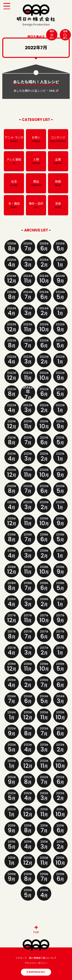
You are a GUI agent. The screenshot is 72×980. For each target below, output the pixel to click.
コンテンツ (58, 139)
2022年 (28, 392)
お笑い (36, 139)
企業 (58, 161)
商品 (36, 183)
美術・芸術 (36, 205)
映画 (58, 183)
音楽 (58, 205)
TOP (36, 929)
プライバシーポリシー (36, 963)
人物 (36, 161)
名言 (14, 183)
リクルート (21, 958)
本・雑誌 (14, 205)
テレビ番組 (14, 161)
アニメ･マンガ (14, 139)
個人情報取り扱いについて (43, 958)
